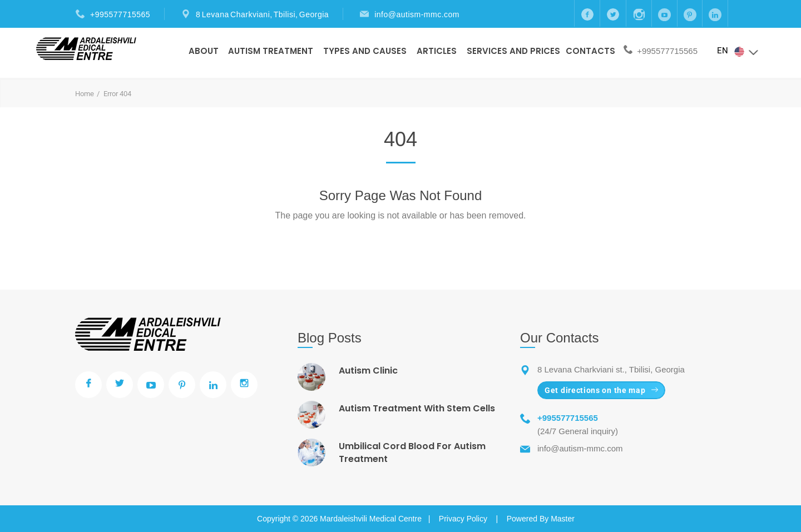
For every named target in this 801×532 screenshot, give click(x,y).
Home (85, 94)
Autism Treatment (271, 51)
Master (563, 519)
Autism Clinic (368, 371)
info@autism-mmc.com (417, 14)
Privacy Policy (463, 519)
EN (738, 51)
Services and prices (513, 51)
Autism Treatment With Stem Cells (417, 408)
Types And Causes (365, 51)
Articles (437, 51)
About (204, 51)
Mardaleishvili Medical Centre (371, 519)
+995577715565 (120, 14)
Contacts (590, 51)
